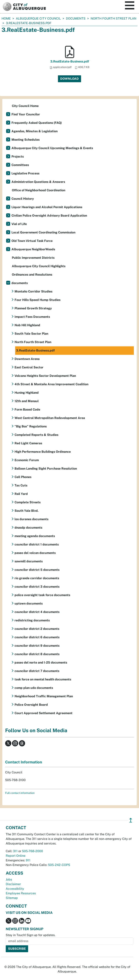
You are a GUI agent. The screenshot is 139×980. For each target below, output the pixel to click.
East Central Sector (29, 367)
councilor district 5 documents (37, 570)
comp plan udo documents (34, 688)
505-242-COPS (59, 865)
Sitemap (12, 898)
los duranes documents (31, 519)
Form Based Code (27, 409)
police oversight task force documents (42, 595)
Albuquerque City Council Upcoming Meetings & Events (52, 148)
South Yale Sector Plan (31, 334)
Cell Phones (23, 477)
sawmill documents (29, 561)
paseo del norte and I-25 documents (41, 663)
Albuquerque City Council (38, 18)
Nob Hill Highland (27, 325)
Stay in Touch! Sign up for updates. (31, 935)
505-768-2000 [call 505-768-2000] (33, 851)
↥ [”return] (131, 820)
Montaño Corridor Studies (33, 291)
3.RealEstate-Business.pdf (70, 61)
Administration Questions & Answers (38, 182)
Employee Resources (21, 893)
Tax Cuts (21, 485)
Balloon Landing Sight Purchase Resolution (46, 469)
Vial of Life (19, 224)
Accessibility (15, 889)
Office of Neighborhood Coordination (39, 190)
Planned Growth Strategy (33, 308)
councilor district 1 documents (37, 544)
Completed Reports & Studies (36, 435)
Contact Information (24, 762)
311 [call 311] (15, 851)
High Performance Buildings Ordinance (43, 452)
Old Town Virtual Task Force (32, 241)
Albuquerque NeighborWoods (33, 249)
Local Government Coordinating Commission (43, 232)
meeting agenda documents (35, 536)
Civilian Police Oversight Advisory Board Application (49, 216)
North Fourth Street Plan (113, 18)
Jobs (9, 879)
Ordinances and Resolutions (32, 275)
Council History (23, 199)
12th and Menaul (27, 401)
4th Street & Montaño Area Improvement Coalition (51, 384)
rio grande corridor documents (37, 578)
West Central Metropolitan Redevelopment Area (50, 418)
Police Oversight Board (31, 705)
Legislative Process (25, 173)
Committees (20, 165)
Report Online (16, 856)
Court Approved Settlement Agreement (43, 713)
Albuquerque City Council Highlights (39, 266)
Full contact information (20, 793)
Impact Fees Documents (32, 317)
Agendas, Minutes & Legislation (35, 131)
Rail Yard (21, 494)
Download (69, 79)
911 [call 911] (28, 860)
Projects (18, 156)
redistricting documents (32, 620)
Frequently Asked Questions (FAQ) (37, 123)
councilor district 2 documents (37, 629)
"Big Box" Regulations (31, 426)
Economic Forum (27, 460)
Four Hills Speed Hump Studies (37, 300)
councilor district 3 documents (37, 587)
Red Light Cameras (28, 443)
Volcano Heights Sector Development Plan (45, 376)
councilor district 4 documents (37, 612)
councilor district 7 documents (37, 671)
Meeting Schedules (26, 140)
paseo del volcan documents (35, 553)
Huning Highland (27, 393)
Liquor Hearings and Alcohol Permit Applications (47, 207)
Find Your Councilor (26, 114)
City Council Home (25, 106)
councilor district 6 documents (37, 637)
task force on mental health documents (43, 679)
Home (6, 18)
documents (76, 18)
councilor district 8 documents (37, 654)
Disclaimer (13, 884)
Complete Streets (28, 502)
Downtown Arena (27, 359)
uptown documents (29, 603)
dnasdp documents (28, 528)
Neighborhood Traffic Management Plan (44, 696)
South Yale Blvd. (26, 511)
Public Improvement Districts (33, 258)
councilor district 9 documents (37, 646)
